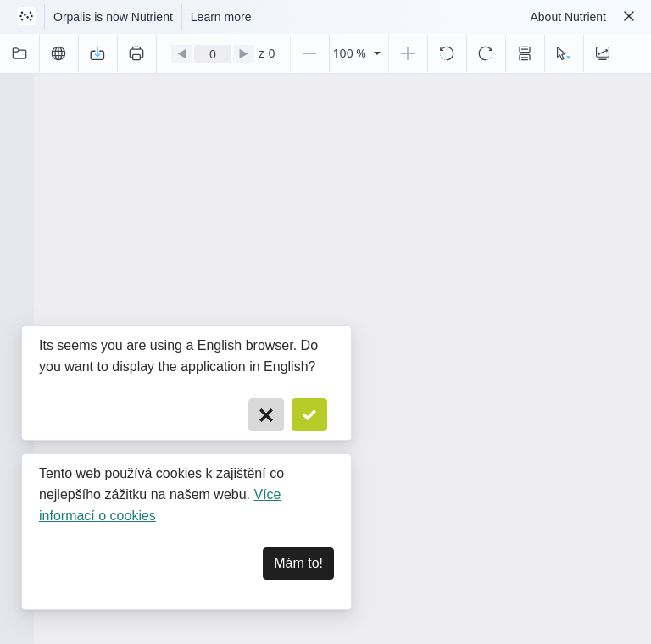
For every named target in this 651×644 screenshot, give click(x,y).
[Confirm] (309, 415)
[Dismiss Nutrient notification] (629, 17)
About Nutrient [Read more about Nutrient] (569, 17)
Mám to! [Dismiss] (298, 563)
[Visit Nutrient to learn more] (26, 17)
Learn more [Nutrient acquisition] (221, 17)
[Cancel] (266, 415)
